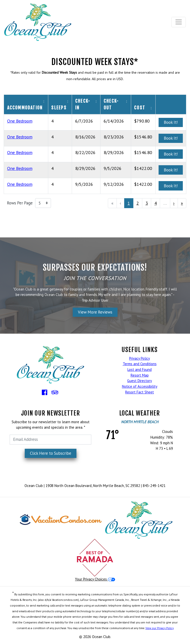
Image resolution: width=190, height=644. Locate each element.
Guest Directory (140, 381)
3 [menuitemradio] (147, 203)
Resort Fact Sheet (140, 392)
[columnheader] (171, 104)
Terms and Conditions (140, 364)
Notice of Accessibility (140, 386)
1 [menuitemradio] (129, 203)
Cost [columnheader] (140, 108)
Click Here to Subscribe (51, 453)
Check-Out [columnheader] (111, 104)
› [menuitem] (174, 203)
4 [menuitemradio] (156, 203)
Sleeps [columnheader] (59, 108)
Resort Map (140, 375)
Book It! (171, 122)
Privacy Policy (140, 358)
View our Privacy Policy (160, 628)
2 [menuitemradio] (138, 203)
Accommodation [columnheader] (25, 108)
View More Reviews (95, 312)
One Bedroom (20, 121)
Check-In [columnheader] (83, 104)
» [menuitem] (182, 203)
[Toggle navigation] (179, 22)
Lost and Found (140, 370)
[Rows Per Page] (43, 203)
